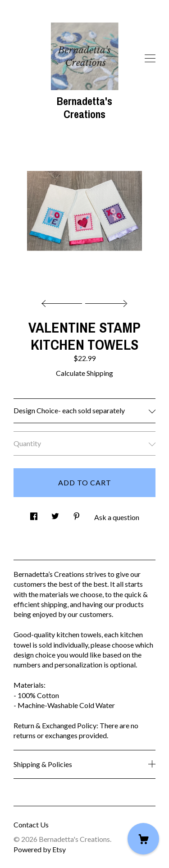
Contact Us (31, 825)
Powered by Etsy (40, 849)
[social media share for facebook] (34, 514)
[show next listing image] (105, 301)
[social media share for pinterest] (77, 514)
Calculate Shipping (84, 373)
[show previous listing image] (64, 301)
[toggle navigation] (150, 59)
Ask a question (117, 517)
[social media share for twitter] (55, 514)
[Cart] (143, 839)
